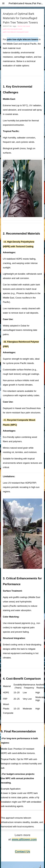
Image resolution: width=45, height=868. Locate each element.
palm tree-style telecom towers (22, 39)
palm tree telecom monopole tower (16, 32)
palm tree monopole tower (13, 29)
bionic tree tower (24, 26)
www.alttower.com (24, 839)
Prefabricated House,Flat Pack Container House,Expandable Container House (26, 3)
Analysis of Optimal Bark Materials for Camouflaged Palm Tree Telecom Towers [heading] (20, 18)
